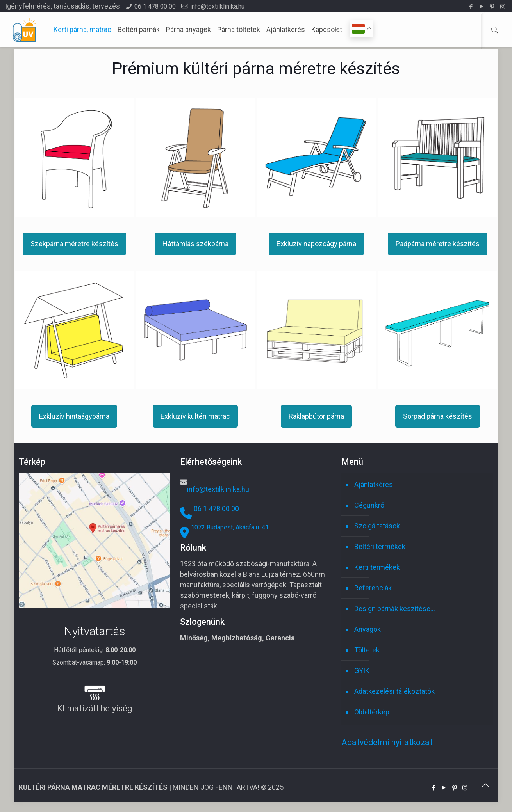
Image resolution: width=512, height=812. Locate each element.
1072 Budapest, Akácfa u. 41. (230, 527)
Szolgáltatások (377, 526)
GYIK (362, 671)
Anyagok (367, 629)
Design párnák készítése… (395, 609)
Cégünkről (370, 505)
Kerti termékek (377, 567)
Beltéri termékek (380, 546)
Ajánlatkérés (374, 484)
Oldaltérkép (372, 712)
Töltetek (367, 650)
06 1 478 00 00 (155, 6)
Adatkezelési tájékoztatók (394, 691)
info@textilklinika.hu (217, 6)
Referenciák (373, 588)
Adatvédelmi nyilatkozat (387, 742)
